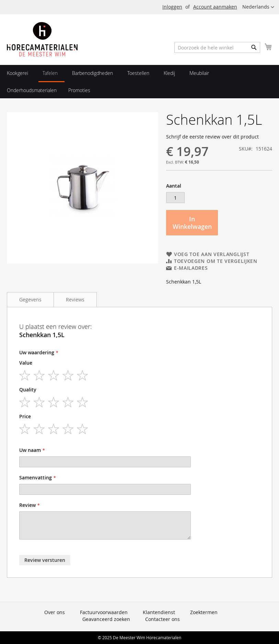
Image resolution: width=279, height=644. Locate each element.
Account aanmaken (215, 7)
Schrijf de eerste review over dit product (212, 137)
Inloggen (172, 7)
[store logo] (42, 39)
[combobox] (217, 47)
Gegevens (30, 299)
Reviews (75, 299)
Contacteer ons (162, 619)
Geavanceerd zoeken (106, 619)
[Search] (254, 47)
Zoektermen (204, 612)
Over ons (55, 612)
